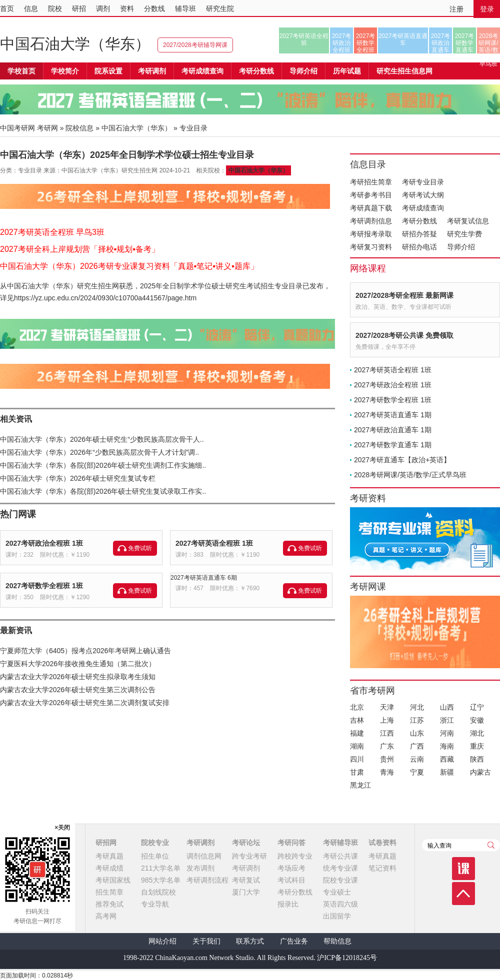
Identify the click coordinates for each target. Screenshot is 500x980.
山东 (417, 733)
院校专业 (155, 843)
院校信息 (79, 128)
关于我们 (206, 941)
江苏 (417, 720)
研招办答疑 (419, 234)
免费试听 (140, 548)
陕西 (477, 759)
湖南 (357, 746)
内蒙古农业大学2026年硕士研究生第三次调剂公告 (78, 690)
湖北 (477, 733)
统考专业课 (340, 868)
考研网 (47, 128)
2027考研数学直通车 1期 (393, 445)
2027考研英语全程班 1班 (214, 543)
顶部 (463, 894)
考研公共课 (340, 856)
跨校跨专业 (295, 856)
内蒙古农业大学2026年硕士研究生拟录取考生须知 (78, 677)
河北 (417, 707)
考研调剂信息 (371, 221)
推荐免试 (109, 904)
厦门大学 (246, 892)
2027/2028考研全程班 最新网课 (404, 295)
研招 (79, 8)
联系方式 (250, 941)
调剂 (103, 8)
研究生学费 (464, 234)
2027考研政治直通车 (441, 43)
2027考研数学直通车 (465, 43)
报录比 (288, 904)
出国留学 (337, 916)
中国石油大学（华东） (75, 44)
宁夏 (417, 772)
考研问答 (291, 843)
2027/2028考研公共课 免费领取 (404, 335)
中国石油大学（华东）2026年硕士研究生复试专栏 (78, 478)
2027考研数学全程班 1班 (44, 586)
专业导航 (155, 904)
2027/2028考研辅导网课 (195, 45)
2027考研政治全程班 (342, 43)
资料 (127, 8)
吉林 (357, 720)
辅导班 (185, 8)
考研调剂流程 (207, 880)
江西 (387, 733)
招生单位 (155, 856)
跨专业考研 (249, 856)
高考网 (106, 916)
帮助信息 (337, 941)
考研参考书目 (371, 195)
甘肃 (357, 772)
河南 (447, 733)
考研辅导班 (340, 843)
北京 (357, 707)
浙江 (447, 720)
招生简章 (109, 892)
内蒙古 (480, 772)
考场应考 (291, 868)
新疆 (447, 772)
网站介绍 (162, 941)
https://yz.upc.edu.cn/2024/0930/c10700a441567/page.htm (105, 298)
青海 (387, 772)
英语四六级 (340, 904)
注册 (456, 9)
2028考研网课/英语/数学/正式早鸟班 (488, 43)
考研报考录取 (371, 234)
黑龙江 (360, 785)
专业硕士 (337, 892)
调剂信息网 (204, 856)
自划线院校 (158, 892)
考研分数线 (419, 221)
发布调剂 (200, 868)
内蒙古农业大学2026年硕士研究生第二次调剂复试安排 (85, 703)
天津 (387, 707)
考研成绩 (109, 868)
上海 (387, 720)
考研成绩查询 (423, 208)
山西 (447, 707)
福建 (357, 733)
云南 (417, 759)
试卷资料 (382, 843)
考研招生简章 (371, 182)
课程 (463, 869)
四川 (357, 759)
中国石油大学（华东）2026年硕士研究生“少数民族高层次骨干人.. (102, 439)
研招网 (106, 843)
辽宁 (477, 707)
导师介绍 (303, 71)
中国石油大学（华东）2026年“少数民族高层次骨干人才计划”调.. (99, 452)
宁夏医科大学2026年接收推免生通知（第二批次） (78, 664)
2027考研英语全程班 (304, 39)
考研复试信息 (468, 221)
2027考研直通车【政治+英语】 (402, 460)
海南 (447, 746)
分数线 (154, 8)
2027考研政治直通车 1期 (393, 430)
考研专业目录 (423, 182)
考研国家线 (113, 880)
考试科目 (291, 880)
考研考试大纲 (423, 195)
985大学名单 (161, 880)
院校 (55, 8)
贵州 (387, 759)
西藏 (447, 759)
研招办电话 (419, 247)
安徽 (477, 720)
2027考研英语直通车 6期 (204, 578)
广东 (387, 746)
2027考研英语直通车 (403, 39)
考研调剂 (152, 71)
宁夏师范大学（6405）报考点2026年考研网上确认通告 (85, 651)
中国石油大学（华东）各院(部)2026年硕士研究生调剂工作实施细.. (103, 465)
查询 (491, 845)
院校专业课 (340, 880)
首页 (7, 8)
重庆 (477, 746)
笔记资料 (382, 868)
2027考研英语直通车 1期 (393, 415)
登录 (487, 9)
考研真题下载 (371, 208)
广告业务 (294, 941)
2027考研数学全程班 (366, 43)
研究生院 (220, 8)
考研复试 (246, 880)
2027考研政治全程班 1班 (44, 543)
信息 (31, 8)
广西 (417, 746)
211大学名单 (161, 868)
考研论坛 (246, 843)
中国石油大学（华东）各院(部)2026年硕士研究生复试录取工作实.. (103, 491)
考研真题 (109, 856)
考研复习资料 (371, 247)
